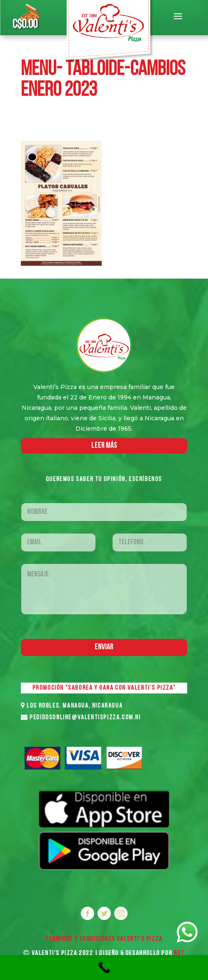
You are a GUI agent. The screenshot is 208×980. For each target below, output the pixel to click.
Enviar (104, 647)
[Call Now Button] (104, 968)
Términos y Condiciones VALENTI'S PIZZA (104, 939)
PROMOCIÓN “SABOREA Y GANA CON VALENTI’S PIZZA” (104, 688)
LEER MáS (104, 446)
